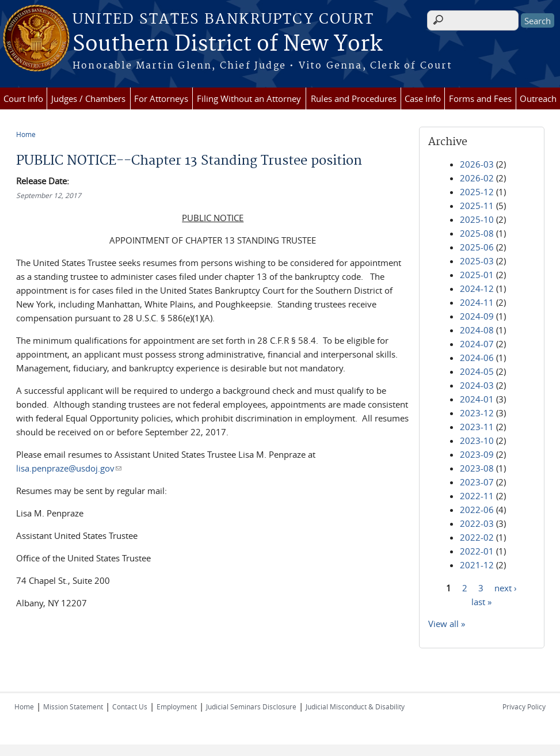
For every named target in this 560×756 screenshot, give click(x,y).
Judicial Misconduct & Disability (355, 706)
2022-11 (477, 496)
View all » (447, 624)
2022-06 (477, 510)
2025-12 (477, 192)
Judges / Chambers (88, 98)
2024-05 (477, 371)
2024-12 (477, 288)
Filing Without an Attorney (249, 98)
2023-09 (477, 454)
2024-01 (477, 399)
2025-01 (477, 275)
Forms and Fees (480, 98)
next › (506, 587)
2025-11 (477, 206)
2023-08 (477, 468)
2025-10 (477, 219)
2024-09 (477, 316)
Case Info (423, 98)
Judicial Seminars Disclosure (251, 706)
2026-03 (477, 164)
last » (481, 601)
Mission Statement (73, 706)
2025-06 (477, 247)
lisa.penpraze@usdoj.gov (69, 468)
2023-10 (477, 440)
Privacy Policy (524, 706)
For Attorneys (161, 98)
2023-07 (477, 482)
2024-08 (477, 330)
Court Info (23, 98)
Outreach (538, 98)
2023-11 (477, 427)
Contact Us (130, 706)
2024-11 (477, 302)
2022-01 (477, 551)
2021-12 (477, 565)
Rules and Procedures (354, 98)
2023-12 (477, 413)
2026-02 (477, 178)
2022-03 (477, 523)
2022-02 (477, 537)
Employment (177, 706)
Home (26, 134)
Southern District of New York (227, 44)
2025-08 (477, 233)
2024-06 (477, 358)
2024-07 (477, 344)
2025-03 (477, 261)
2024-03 (477, 385)
